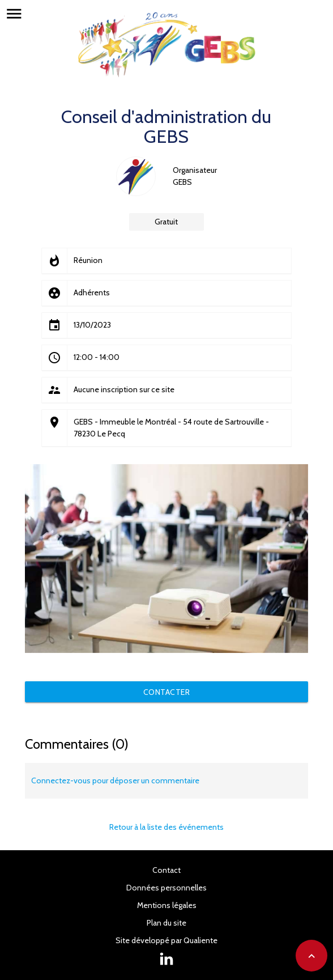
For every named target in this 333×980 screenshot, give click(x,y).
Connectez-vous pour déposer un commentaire (115, 780)
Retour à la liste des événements (166, 827)
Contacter (167, 692)
